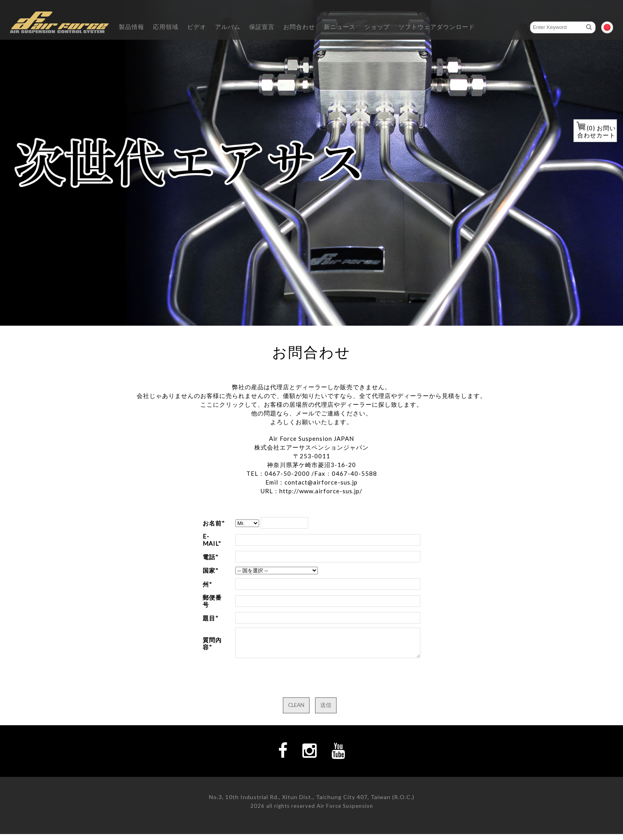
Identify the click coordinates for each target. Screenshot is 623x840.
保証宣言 (262, 27)
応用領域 (166, 27)
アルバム (228, 27)
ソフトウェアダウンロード (437, 27)
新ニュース (340, 27)
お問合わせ (299, 27)
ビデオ (197, 27)
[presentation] (296, 685)
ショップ (377, 27)
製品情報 (132, 27)
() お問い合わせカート (596, 131)
